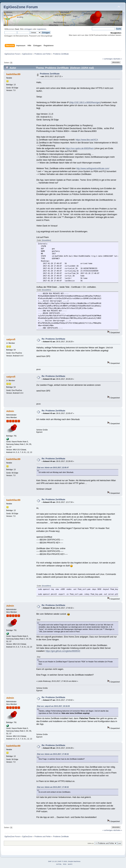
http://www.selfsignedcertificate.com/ (93, 168)
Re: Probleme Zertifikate (53, 339)
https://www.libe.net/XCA (87, 140)
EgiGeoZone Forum (21, 7)
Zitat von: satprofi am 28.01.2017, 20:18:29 (53, 706)
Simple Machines (74, 861)
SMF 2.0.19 (52, 861)
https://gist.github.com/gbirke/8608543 (63, 651)
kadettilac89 (13, 74)
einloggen (28, 29)
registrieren (42, 29)
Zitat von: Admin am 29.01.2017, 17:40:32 (53, 754)
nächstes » (118, 59)
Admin (10, 411)
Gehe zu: (91, 843)
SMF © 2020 (63, 861)
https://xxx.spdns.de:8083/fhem (80, 148)
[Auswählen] (46, 240)
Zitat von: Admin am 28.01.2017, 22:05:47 (53, 468)
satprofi (11, 339)
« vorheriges (108, 59)
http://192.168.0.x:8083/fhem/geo (85, 102)
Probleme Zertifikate (50, 74)
